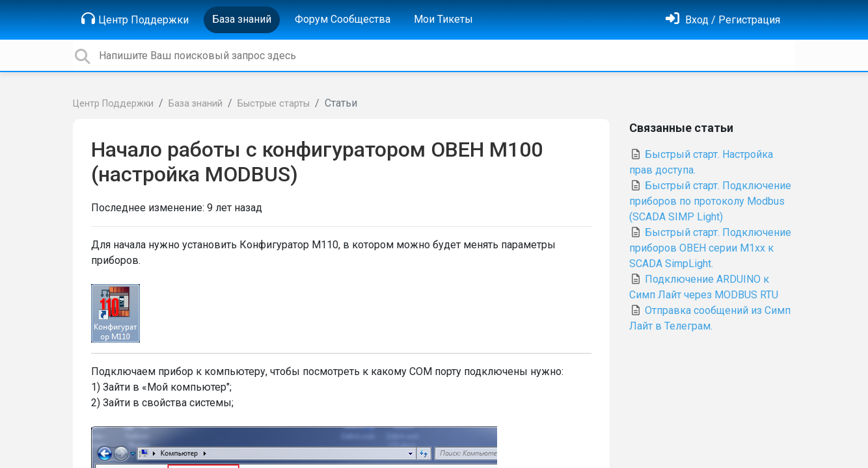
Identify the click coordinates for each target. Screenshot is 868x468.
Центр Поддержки (135, 19)
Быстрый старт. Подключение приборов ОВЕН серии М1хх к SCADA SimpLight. (710, 248)
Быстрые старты (274, 104)
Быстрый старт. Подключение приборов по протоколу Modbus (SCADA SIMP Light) (710, 201)
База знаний (242, 19)
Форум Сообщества (343, 19)
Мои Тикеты (443, 19)
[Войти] (723, 20)
